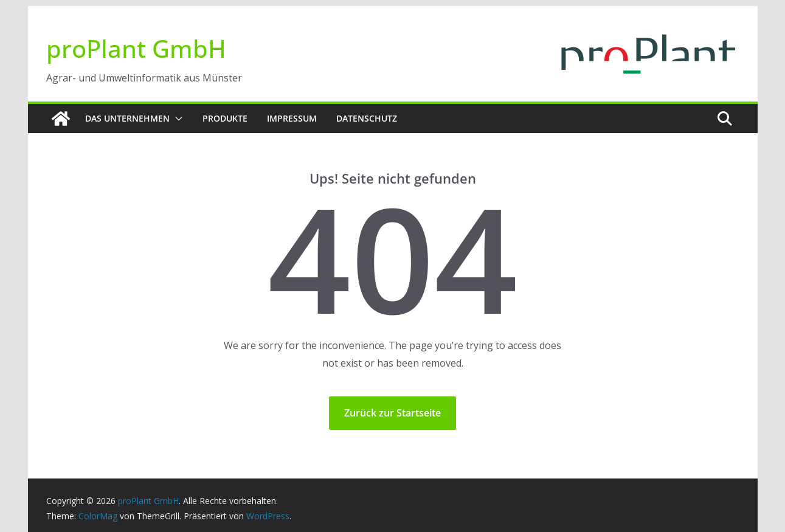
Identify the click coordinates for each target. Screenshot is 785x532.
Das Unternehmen (127, 118)
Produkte (225, 118)
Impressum (292, 118)
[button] (176, 119)
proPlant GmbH (136, 48)
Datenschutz (367, 118)
